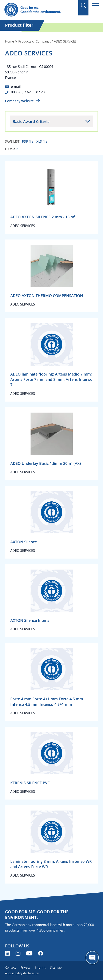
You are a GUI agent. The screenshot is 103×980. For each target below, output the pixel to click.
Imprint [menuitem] (40, 967)
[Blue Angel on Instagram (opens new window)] (18, 953)
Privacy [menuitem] (25, 967)
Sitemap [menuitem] (56, 967)
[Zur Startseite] (37, 10)
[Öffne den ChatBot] (92, 958)
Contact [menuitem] (10, 967)
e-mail (16, 87)
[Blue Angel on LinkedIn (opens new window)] (7, 953)
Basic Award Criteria (31, 121)
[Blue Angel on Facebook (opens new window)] (41, 953)
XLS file (42, 141)
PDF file (28, 141)
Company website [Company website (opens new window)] (19, 101)
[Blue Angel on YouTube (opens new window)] (29, 953)
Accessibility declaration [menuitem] (22, 973)
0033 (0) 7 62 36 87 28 (28, 92)
